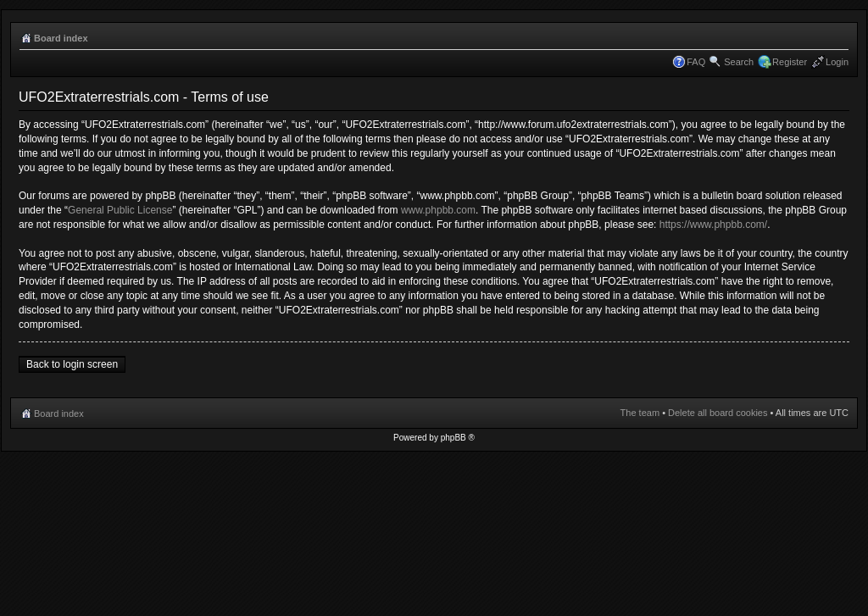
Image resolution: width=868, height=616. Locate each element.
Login (837, 62)
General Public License (120, 210)
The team (640, 413)
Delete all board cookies (718, 413)
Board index (61, 38)
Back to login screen (72, 364)
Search (739, 62)
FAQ (696, 62)
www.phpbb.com (438, 210)
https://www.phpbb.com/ (713, 225)
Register (790, 62)
